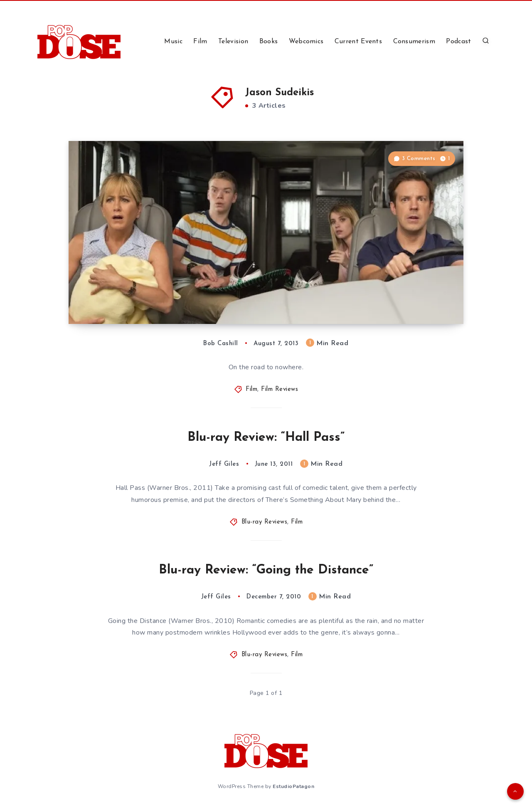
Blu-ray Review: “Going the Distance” (266, 570)
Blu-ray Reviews (265, 522)
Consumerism (414, 42)
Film (200, 42)
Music (173, 42)
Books (269, 42)
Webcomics (306, 42)
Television (233, 42)
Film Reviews (280, 389)
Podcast (458, 42)
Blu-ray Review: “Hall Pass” (266, 438)
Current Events (358, 42)
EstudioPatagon (293, 786)
